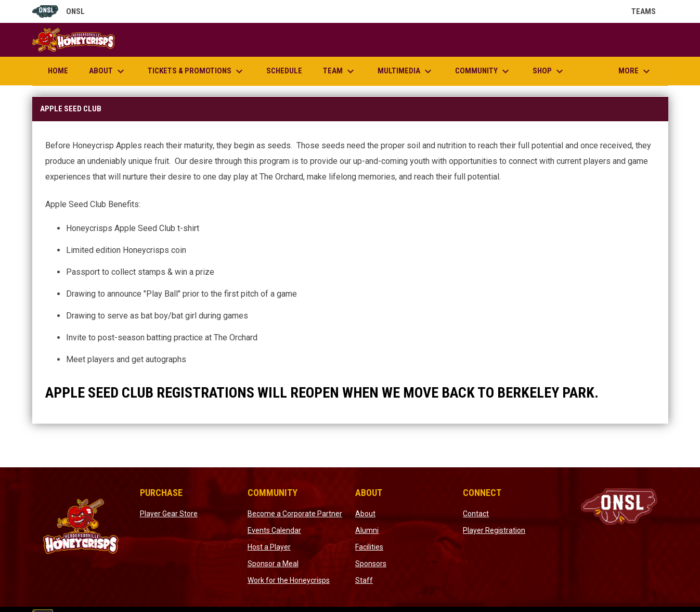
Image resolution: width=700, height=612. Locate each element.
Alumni (367, 530)
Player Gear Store (169, 514)
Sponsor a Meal (273, 564)
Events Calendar (274, 530)
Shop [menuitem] (549, 71)
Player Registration (494, 530)
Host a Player (269, 547)
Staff (364, 580)
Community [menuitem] (483, 71)
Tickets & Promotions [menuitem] (197, 71)
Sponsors (371, 564)
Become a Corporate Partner (295, 514)
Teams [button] (650, 11)
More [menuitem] (636, 71)
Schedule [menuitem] (284, 71)
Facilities (369, 547)
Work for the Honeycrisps (289, 580)
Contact (476, 514)
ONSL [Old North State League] (59, 11)
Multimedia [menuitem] (406, 71)
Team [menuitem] (340, 71)
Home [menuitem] (58, 71)
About (365, 514)
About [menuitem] (108, 71)
